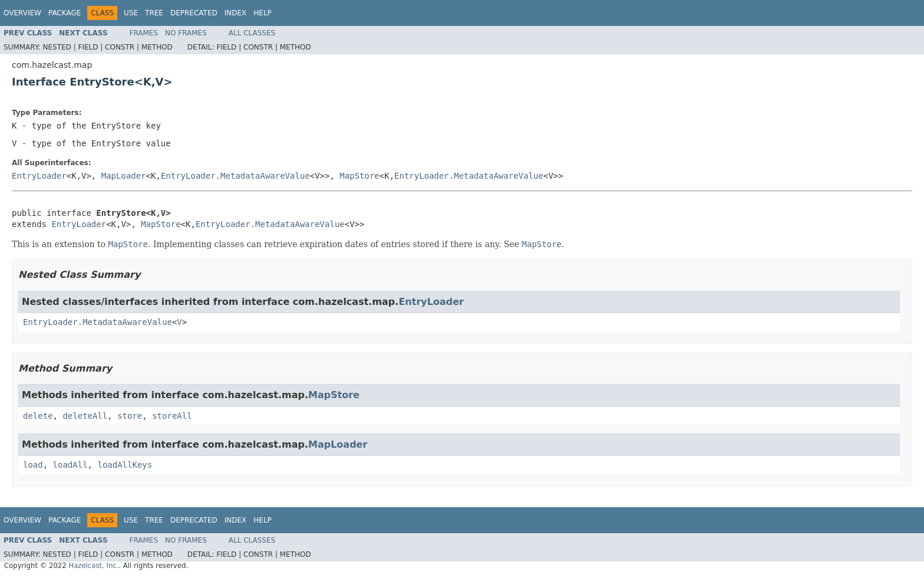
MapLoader (124, 176)
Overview (22, 13)
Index (236, 13)
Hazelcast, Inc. (93, 566)
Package (65, 13)
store (130, 416)
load (33, 465)
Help (263, 13)
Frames (144, 33)
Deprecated (194, 13)
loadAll (70, 465)
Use (131, 13)
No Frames (186, 33)
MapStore (359, 176)
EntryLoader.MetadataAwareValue (235, 176)
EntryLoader (39, 176)
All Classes (252, 33)
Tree (154, 13)
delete (38, 416)
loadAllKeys (125, 465)
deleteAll (85, 416)
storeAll (172, 416)
